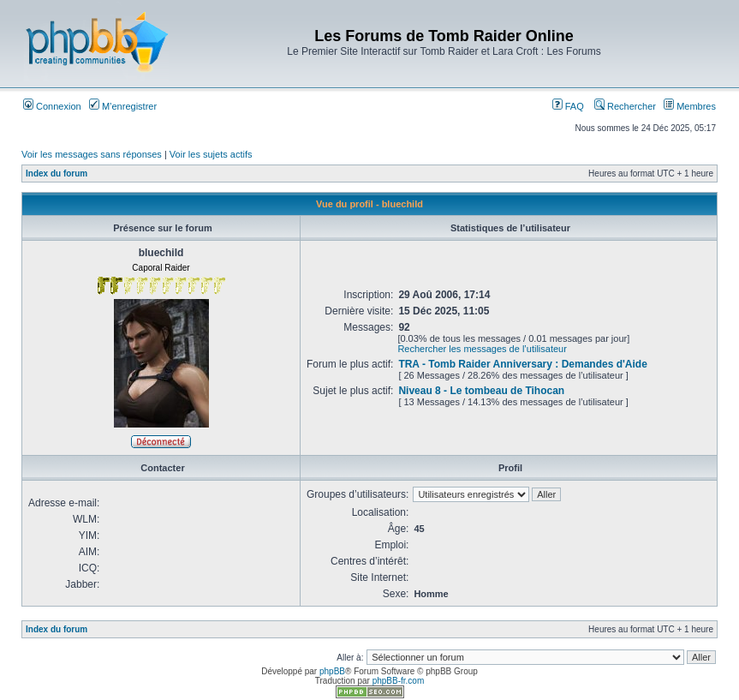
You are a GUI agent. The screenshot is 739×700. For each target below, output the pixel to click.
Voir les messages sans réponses (92, 154)
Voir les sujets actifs (211, 154)
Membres (690, 106)
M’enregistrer (123, 106)
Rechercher (625, 106)
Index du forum (57, 174)
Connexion (52, 106)
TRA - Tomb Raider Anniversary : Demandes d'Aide (522, 364)
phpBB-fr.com (399, 681)
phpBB (332, 671)
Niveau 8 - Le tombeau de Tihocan (481, 391)
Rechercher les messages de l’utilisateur (482, 349)
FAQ (568, 106)
